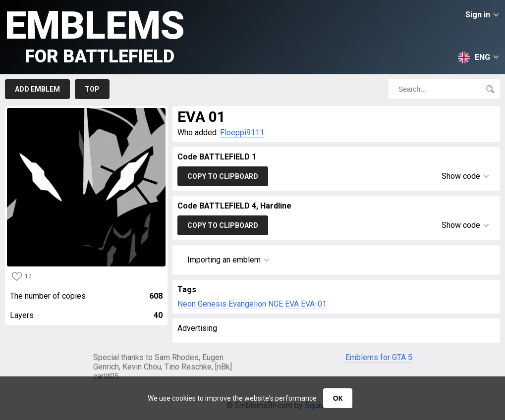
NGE (276, 304)
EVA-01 (314, 304)
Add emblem (37, 89)
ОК (338, 398)
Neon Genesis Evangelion (222, 304)
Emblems (95, 35)
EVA (292, 304)
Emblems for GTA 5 (379, 357)
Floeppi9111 (242, 132)
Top (92, 89)
